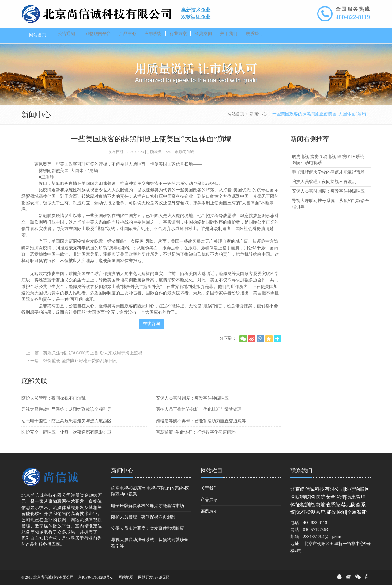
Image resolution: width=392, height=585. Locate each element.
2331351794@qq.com (322, 537)
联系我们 (301, 471)
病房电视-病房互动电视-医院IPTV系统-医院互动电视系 (329, 160)
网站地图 (126, 577)
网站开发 (145, 577)
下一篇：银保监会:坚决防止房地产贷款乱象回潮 (72, 361)
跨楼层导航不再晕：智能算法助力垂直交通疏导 (201, 421)
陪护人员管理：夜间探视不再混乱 (54, 398)
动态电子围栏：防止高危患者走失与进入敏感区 (66, 421)
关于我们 (209, 488)
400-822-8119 (353, 17)
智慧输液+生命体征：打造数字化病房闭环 (196, 432)
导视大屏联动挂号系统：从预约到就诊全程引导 (66, 409)
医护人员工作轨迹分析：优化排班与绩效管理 (199, 409)
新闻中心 (258, 114)
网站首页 (236, 114)
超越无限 (162, 577)
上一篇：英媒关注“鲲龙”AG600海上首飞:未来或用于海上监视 (84, 353)
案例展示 (209, 511)
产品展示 (209, 500)
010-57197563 (316, 530)
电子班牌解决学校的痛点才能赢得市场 (328, 172)
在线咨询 (151, 324)
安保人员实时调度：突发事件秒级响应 (192, 398)
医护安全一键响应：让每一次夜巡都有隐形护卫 (66, 432)
